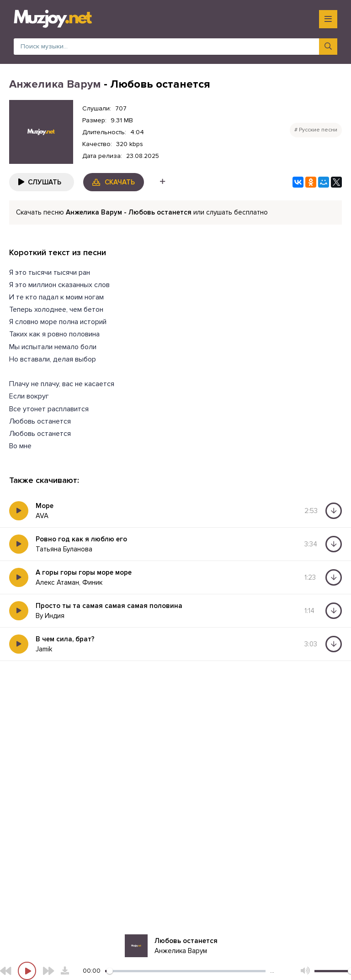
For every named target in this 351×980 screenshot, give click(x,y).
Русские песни (318, 130)
